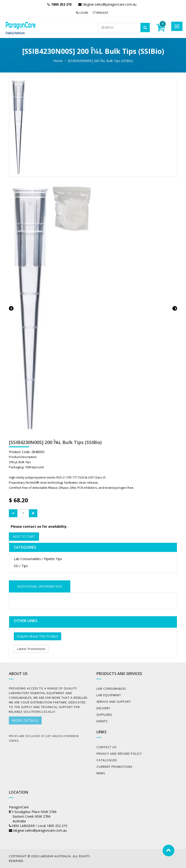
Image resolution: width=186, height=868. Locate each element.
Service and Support (114, 702)
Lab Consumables (111, 689)
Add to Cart (24, 536)
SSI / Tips (21, 566)
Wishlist (100, 13)
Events (102, 721)
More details (25, 720)
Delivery (103, 708)
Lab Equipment (109, 695)
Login (82, 13)
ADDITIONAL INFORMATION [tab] (40, 586)
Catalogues (107, 760)
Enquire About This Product (38, 636)
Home (58, 61)
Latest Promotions (31, 649)
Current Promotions (114, 767)
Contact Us (106, 747)
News (101, 773)
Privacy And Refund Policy (119, 754)
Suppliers (104, 715)
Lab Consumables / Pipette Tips (38, 559)
